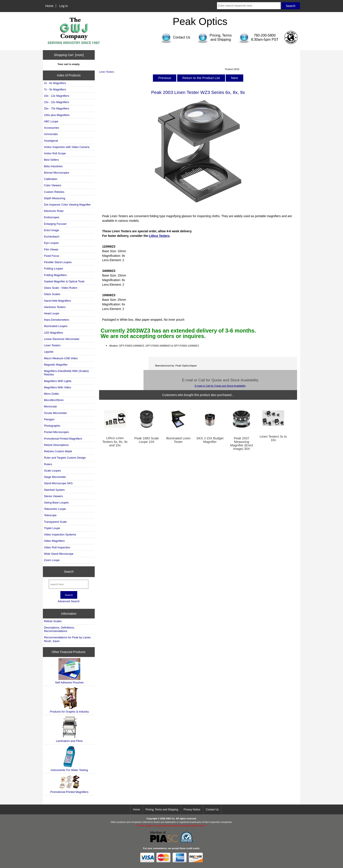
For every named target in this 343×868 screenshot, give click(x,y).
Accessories (52, 128)
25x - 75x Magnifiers (57, 108)
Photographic (52, 426)
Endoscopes (52, 217)
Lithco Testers (159, 236)
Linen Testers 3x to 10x (273, 438)
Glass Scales (52, 294)
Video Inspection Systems (60, 534)
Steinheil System (54, 490)
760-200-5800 (265, 35)
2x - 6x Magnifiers (55, 83)
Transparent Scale (55, 522)
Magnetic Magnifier (56, 365)
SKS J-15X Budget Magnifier (210, 440)
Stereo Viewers (53, 496)
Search (69, 572)
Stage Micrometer (55, 477)
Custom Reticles (54, 192)
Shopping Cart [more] (69, 55)
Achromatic (51, 134)
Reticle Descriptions (56, 445)
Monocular (51, 406)
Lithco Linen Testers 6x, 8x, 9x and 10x (115, 442)
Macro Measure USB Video (61, 358)
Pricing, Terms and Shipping (162, 810)
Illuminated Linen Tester (178, 440)
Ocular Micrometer (55, 413)
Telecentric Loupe (55, 509)
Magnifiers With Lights (58, 381)
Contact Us (212, 810)
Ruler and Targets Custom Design (65, 458)
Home (49, 6)
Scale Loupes (52, 471)
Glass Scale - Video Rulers (61, 288)
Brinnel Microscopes (57, 173)
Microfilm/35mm (54, 400)
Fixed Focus (52, 256)
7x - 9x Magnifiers (55, 89)
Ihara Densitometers (57, 320)
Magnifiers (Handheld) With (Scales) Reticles (66, 373)
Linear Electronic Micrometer (62, 339)
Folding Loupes (53, 268)
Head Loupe (52, 313)
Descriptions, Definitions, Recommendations (59, 629)
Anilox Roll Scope (55, 153)
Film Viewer (51, 249)
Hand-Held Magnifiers (57, 301)
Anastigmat (51, 141)
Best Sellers (51, 160)
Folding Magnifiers (55, 275)
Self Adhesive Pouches (69, 671)
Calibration (51, 179)
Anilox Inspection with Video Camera (67, 147)
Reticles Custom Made (58, 451)
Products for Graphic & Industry (69, 700)
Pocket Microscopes (56, 432)
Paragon (49, 419)
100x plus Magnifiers (57, 115)
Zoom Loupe (52, 560)
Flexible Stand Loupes (58, 262)
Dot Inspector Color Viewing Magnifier (67, 205)
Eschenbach (52, 237)
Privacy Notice (192, 810)
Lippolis (49, 352)
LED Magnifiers (53, 333)
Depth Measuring (55, 198)
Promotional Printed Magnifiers (63, 439)
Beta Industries (53, 166)
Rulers (48, 464)
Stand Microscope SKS (58, 483)
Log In (64, 6)
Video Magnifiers (54, 541)
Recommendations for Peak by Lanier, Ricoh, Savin (68, 639)
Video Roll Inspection (57, 547)
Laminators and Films (69, 729)
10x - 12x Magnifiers (57, 96)
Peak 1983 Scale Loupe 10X (147, 440)
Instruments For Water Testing (69, 759)
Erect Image (52, 230)
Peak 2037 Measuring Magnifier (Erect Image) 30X (242, 444)
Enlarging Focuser (55, 224)
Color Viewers (53, 185)
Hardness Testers (55, 307)
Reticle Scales (53, 621)
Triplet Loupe (52, 528)
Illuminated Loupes (56, 326)
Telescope (50, 515)
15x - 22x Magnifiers (57, 102)
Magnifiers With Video (58, 387)
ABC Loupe (51, 121)
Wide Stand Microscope (59, 554)
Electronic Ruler (54, 211)
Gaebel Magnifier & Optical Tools (64, 281)
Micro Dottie (51, 394)
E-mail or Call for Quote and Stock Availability (220, 386)
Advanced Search (69, 601)
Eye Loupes (51, 243)
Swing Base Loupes (56, 503)
